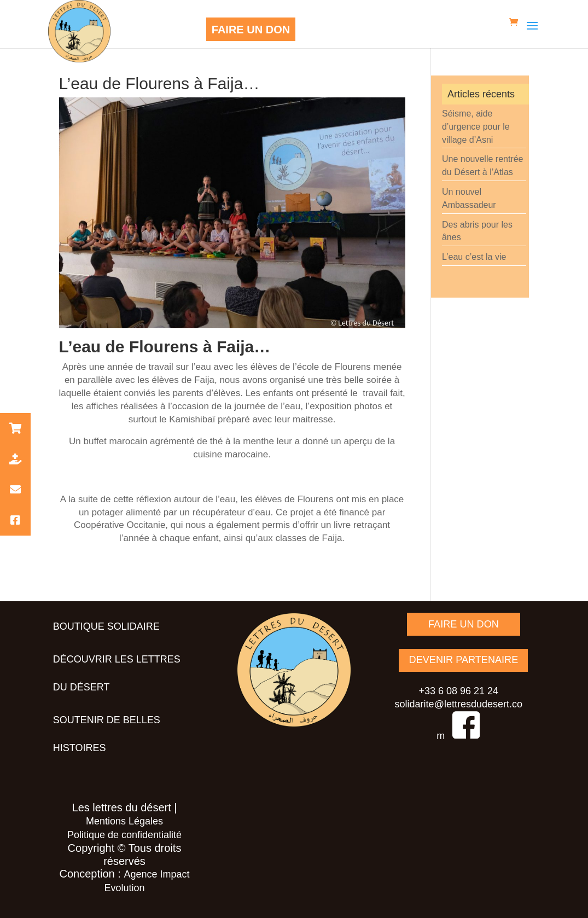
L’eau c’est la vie (474, 257)
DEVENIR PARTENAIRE (463, 660)
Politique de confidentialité (124, 835)
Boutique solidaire (106, 626)
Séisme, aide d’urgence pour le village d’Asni (476, 127)
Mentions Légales (124, 821)
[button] (15, 428)
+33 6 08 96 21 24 (458, 690)
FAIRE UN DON (251, 30)
